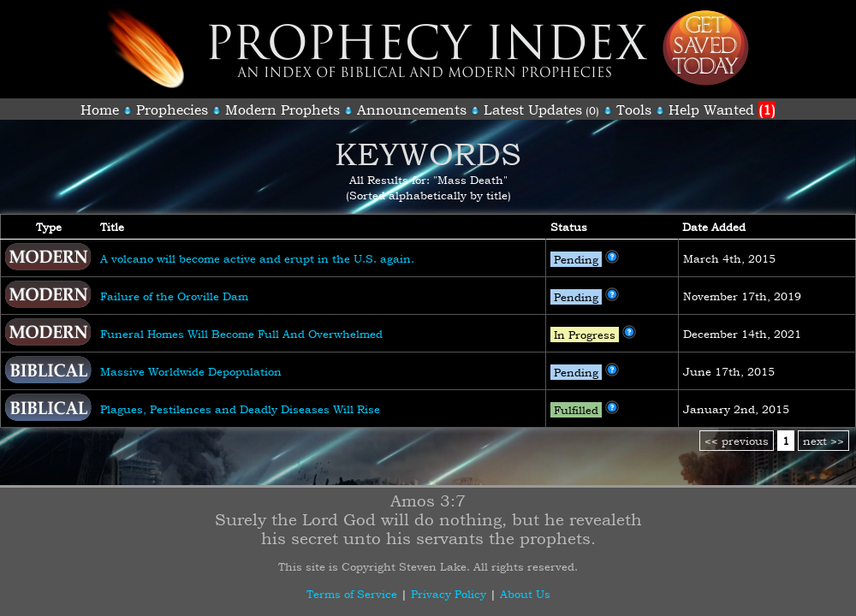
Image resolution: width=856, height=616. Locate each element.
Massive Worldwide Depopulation (191, 371)
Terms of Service (352, 594)
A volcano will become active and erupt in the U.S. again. (257, 258)
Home (100, 110)
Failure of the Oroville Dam (174, 296)
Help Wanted (722, 110)
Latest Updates (533, 110)
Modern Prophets (282, 110)
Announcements (412, 110)
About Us (525, 594)
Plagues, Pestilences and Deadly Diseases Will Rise (240, 409)
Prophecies (172, 110)
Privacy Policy (449, 594)
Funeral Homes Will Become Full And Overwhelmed (241, 334)
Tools (634, 110)
